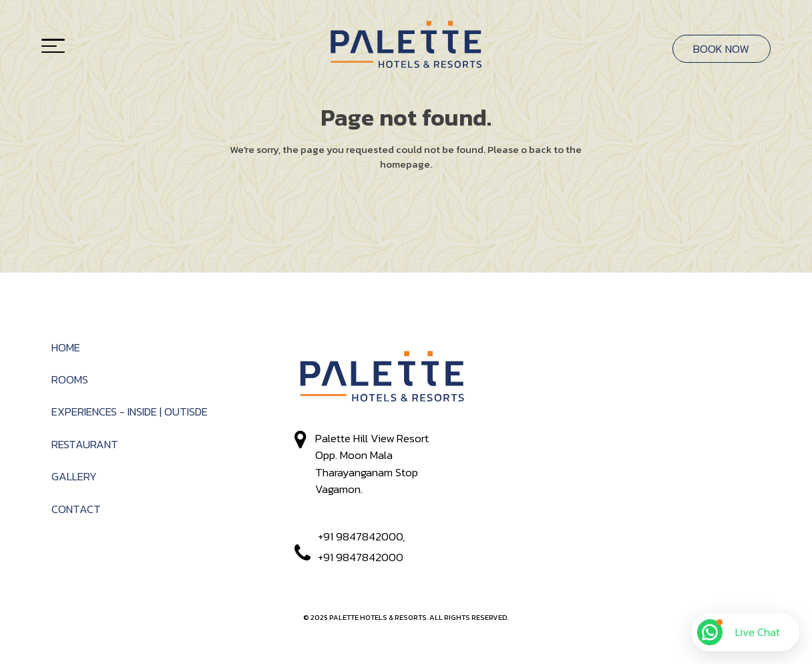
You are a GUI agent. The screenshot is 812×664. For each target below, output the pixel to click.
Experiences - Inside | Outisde (130, 412)
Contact (76, 509)
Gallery (74, 477)
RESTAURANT (85, 445)
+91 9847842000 (359, 557)
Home (66, 348)
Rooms (70, 380)
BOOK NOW (721, 49)
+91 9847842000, (360, 537)
